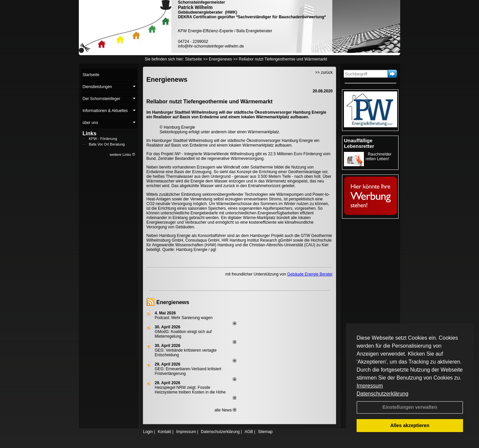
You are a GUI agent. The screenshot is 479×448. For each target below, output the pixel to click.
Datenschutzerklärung (383, 394)
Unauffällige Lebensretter (359, 143)
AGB (249, 432)
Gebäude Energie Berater (310, 274)
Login (148, 432)
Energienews (173, 302)
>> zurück (324, 72)
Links (89, 133)
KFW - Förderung (103, 139)
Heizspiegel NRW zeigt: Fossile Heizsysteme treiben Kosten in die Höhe (190, 390)
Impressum (370, 386)
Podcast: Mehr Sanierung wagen (184, 318)
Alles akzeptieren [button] (410, 425)
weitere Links (123, 155)
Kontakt (164, 432)
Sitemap (265, 432)
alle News (225, 410)
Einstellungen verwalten (410, 407)
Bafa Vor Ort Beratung (107, 144)
